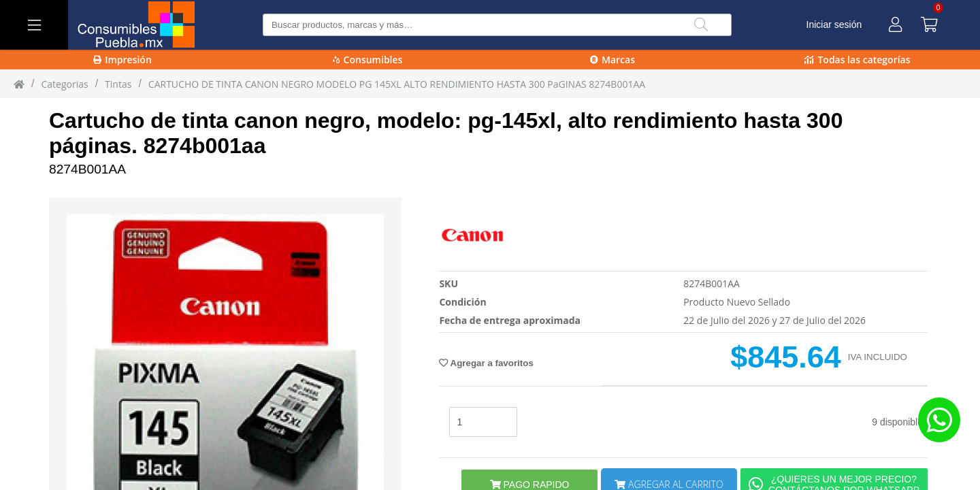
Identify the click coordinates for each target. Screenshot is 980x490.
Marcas (612, 60)
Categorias (64, 84)
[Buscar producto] (497, 25)
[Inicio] (19, 84)
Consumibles (368, 60)
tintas (118, 84)
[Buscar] (701, 25)
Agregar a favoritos (486, 363)
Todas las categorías (857, 60)
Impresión (122, 60)
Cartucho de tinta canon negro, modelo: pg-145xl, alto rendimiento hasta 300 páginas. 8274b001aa (446, 133)
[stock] (483, 422)
